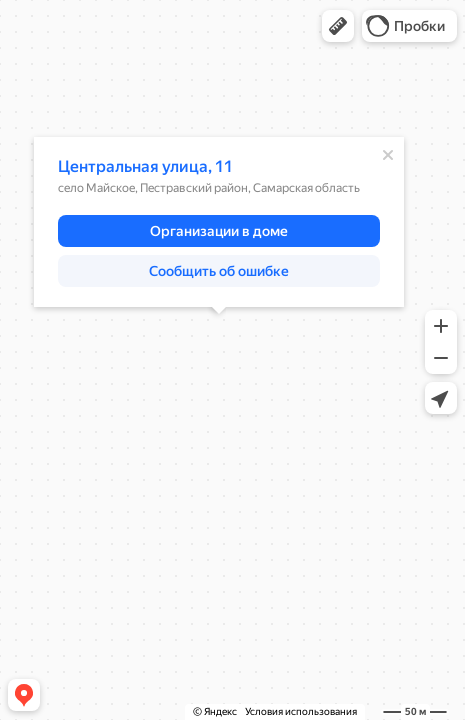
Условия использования (301, 711)
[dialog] (219, 222)
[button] (338, 26)
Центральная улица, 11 (145, 166)
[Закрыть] (388, 155)
